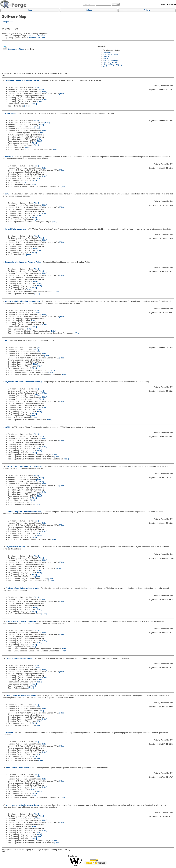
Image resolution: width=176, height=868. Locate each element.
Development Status (16, 49)
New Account (171, 4)
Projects (147, 10)
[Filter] (36, 87)
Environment (108, 52)
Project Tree (8, 22)
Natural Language (110, 60)
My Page (89, 10)
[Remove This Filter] (37, 36)
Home (30, 10)
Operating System (110, 63)
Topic (105, 67)
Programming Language (113, 65)
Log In (163, 4)
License (106, 56)
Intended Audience (111, 54)
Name (105, 58)
